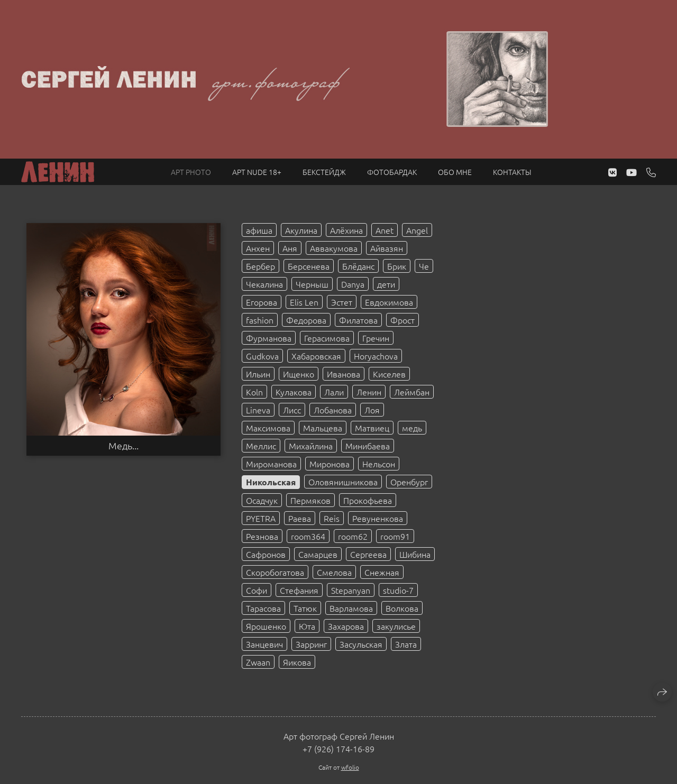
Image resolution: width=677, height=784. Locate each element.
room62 (353, 536)
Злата (406, 644)
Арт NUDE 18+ (257, 172)
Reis (332, 518)
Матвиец (372, 428)
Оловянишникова (343, 482)
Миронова (330, 464)
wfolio (350, 767)
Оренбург (409, 482)
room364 (308, 536)
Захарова (346, 626)
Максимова (268, 428)
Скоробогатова (275, 572)
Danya (353, 284)
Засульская (361, 644)
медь (412, 428)
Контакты (512, 172)
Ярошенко (266, 626)
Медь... (123, 446)
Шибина (415, 554)
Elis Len (304, 302)
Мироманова (271, 464)
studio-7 (398, 590)
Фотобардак (392, 172)
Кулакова (294, 392)
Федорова (306, 320)
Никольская (271, 482)
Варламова (351, 608)
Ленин (369, 392)
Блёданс (358, 266)
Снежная (382, 572)
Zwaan (258, 662)
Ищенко (299, 374)
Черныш (312, 284)
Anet (385, 230)
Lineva (258, 410)
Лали (334, 392)
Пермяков (310, 500)
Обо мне (455, 172)
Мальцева (323, 428)
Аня (290, 248)
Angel (417, 230)
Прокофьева (368, 500)
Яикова (297, 662)
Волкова (402, 608)
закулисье (396, 626)
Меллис (261, 446)
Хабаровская (316, 356)
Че (424, 266)
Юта (307, 626)
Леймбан (412, 392)
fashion (260, 320)
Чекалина (264, 284)
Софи (257, 590)
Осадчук (262, 500)
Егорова (262, 302)
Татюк (305, 608)
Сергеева (368, 554)
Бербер (260, 266)
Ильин (258, 374)
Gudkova (262, 356)
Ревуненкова (378, 518)
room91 (395, 536)
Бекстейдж (324, 172)
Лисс (292, 410)
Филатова (358, 320)
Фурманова (269, 338)
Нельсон (379, 464)
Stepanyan (351, 590)
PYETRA (261, 518)
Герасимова (327, 338)
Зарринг (311, 644)
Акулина (301, 230)
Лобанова (333, 410)
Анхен (258, 248)
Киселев (389, 374)
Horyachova (376, 356)
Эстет (342, 302)
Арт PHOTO (191, 172)
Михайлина (311, 446)
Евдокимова (389, 302)
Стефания (299, 590)
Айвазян (387, 248)
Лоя (372, 410)
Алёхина (346, 230)
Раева (300, 518)
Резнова (262, 536)
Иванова (344, 374)
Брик (397, 266)
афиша (259, 230)
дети (386, 284)
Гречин (376, 338)
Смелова (334, 572)
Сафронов (266, 554)
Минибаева (368, 446)
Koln (254, 392)
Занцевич (264, 644)
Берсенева (309, 266)
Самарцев (318, 554)
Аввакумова (334, 248)
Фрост (402, 320)
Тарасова (263, 608)
